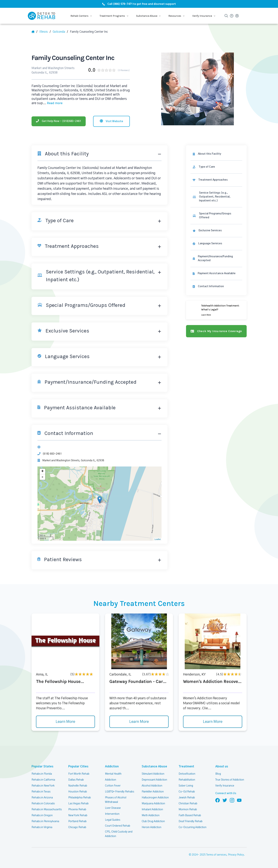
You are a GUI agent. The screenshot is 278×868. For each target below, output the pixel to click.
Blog (218, 774)
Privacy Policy (236, 855)
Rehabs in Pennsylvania (45, 821)
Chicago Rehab (77, 827)
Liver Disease (113, 808)
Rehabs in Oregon (42, 815)
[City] (60, 32)
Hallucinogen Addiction (155, 798)
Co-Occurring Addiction (193, 827)
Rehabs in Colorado (43, 804)
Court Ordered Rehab (118, 826)
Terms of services (216, 855)
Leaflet (158, 539)
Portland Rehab (77, 821)
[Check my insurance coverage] (216, 331)
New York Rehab (78, 815)
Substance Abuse (154, 766)
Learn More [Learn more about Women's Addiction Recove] (213, 722)
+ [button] (42, 471)
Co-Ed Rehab (187, 792)
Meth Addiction (151, 815)
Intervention (112, 814)
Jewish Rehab (187, 798)
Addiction (112, 766)
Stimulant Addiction (153, 774)
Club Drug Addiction (153, 821)
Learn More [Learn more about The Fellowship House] (65, 722)
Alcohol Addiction (152, 786)
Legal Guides (113, 820)
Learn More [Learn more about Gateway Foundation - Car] (139, 722)
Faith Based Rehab (190, 815)
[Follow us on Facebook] (218, 800)
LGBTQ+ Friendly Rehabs (120, 792)
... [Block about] (53, 103)
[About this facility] (216, 154)
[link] (216, 167)
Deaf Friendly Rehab (191, 821)
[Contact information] (216, 287)
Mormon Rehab (188, 810)
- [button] (42, 477)
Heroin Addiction (152, 827)
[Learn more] (216, 310)
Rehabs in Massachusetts (47, 810)
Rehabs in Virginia (42, 827)
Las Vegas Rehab (78, 804)
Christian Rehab (188, 804)
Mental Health (113, 774)
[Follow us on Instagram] (232, 800)
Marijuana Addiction (153, 804)
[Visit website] (111, 121)
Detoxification (187, 774)
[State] (45, 32)
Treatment (186, 766)
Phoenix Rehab (77, 810)
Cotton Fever (113, 786)
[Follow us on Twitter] (225, 800)
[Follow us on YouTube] (239, 800)
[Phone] (59, 121)
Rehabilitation (187, 780)
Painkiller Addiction (153, 792)
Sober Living (186, 786)
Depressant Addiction (154, 780)
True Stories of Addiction (230, 780)
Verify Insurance (225, 786)
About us (222, 766)
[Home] (34, 32)
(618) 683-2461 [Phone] (52, 454)
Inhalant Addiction (152, 810)
